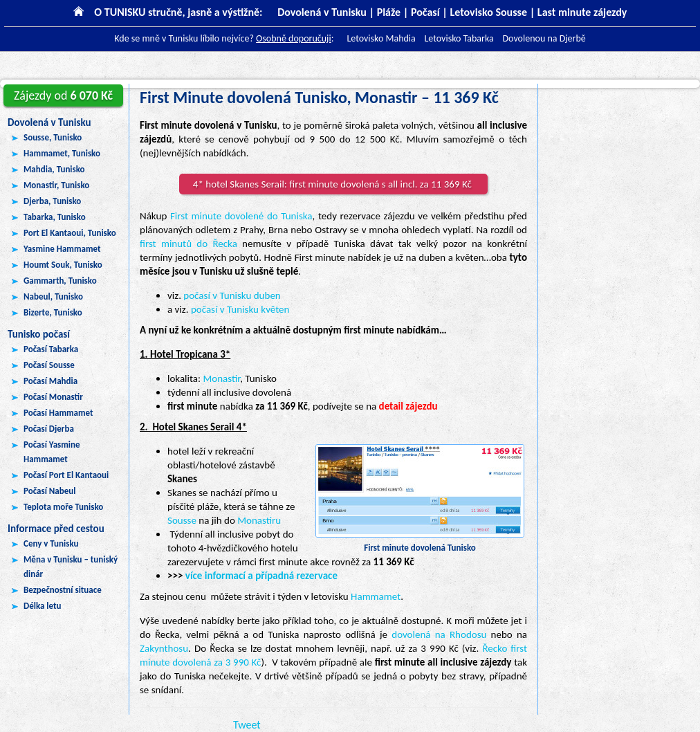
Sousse (182, 520)
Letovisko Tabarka (459, 38)
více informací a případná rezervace (261, 576)
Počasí (425, 12)
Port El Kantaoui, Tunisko (70, 233)
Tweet (247, 725)
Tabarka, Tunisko (55, 217)
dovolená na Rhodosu (439, 634)
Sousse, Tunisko (53, 137)
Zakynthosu (164, 648)
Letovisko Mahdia (381, 38)
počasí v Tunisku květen (240, 309)
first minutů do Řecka (188, 244)
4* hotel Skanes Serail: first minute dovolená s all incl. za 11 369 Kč (333, 184)
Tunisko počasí (39, 334)
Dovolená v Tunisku (49, 122)
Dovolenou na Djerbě (544, 38)
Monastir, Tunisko (56, 185)
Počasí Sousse (49, 365)
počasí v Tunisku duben (232, 295)
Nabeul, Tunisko (53, 296)
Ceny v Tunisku (51, 543)
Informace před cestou (56, 529)
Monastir (221, 378)
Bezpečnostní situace (63, 590)
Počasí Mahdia (50, 381)
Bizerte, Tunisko (53, 312)
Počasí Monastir (53, 397)
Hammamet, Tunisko (62, 153)
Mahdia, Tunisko (54, 169)
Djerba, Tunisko (52, 201)
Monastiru (259, 520)
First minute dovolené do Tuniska (241, 216)
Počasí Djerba (49, 429)
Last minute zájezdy (582, 12)
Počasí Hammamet (58, 413)
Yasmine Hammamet (62, 249)
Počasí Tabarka (51, 349)
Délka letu (43, 606)
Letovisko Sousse (488, 12)
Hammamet (376, 596)
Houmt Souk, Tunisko (63, 265)
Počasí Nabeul (49, 491)
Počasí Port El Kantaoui (66, 475)
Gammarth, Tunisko (60, 281)
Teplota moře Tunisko (63, 507)
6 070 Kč (63, 95)
